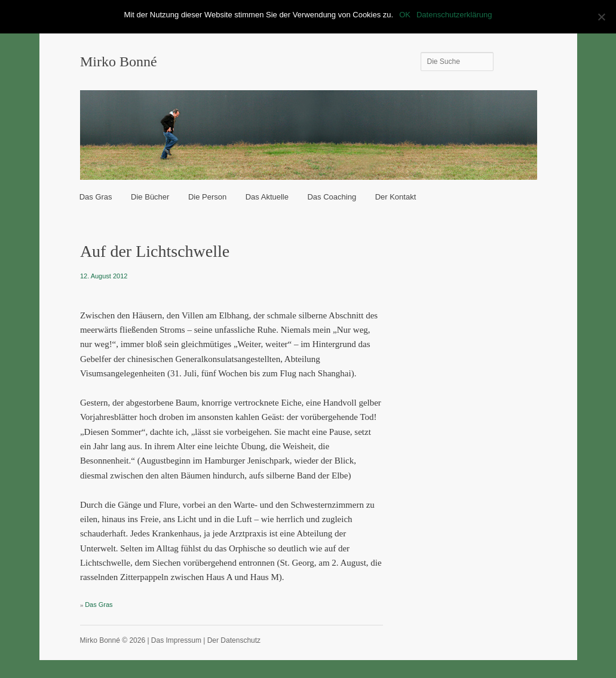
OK (405, 15)
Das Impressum (176, 640)
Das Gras (96, 197)
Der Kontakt (396, 197)
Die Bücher (150, 197)
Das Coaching (332, 197)
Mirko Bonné (119, 62)
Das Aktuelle (267, 197)
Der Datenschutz (234, 640)
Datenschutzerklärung (454, 15)
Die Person (207, 197)
